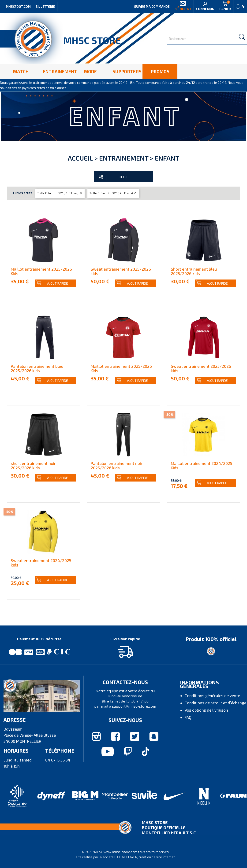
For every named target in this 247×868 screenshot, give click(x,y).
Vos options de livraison (206, 710)
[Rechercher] (207, 39)
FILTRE (114, 177)
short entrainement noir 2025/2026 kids (33, 465)
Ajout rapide (52, 283)
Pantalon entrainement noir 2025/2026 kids (117, 465)
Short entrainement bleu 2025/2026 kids (194, 271)
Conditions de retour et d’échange (215, 703)
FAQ (188, 717)
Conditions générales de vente (212, 695)
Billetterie (45, 7)
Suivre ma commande (152, 7)
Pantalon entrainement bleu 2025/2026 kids (37, 368)
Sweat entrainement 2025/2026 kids (121, 271)
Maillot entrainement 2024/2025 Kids (202, 465)
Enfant (167, 158)
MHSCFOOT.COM (18, 7)
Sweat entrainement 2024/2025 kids (41, 563)
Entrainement (124, 158)
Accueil (80, 158)
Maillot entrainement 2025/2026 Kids (41, 271)
